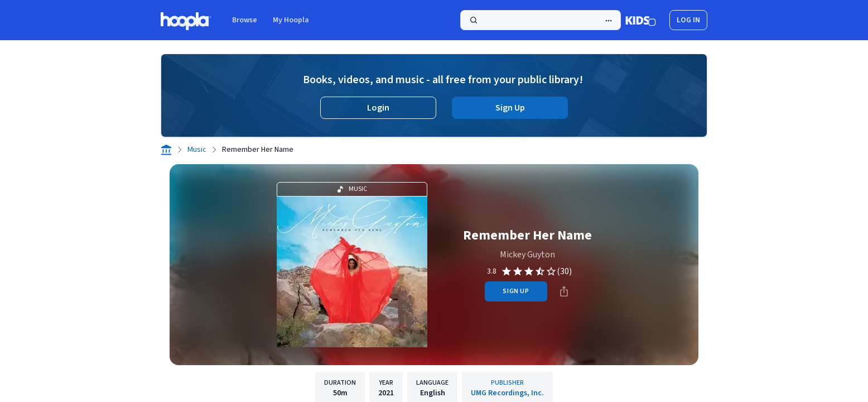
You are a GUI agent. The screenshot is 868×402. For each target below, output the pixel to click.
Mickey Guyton (527, 255)
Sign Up (510, 108)
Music (197, 150)
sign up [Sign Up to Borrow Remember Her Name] (516, 291)
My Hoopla (291, 20)
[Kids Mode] (641, 20)
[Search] (541, 20)
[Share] (564, 291)
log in (688, 20)
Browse (245, 20)
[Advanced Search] (609, 21)
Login (378, 108)
